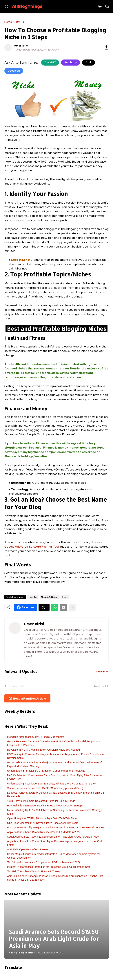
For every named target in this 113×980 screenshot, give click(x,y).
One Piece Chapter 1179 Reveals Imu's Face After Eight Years (43, 823)
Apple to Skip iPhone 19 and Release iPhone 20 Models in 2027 (44, 832)
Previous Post (15, 686)
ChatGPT (50, 62)
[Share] (105, 48)
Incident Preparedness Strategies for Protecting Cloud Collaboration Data (49, 867)
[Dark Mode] (100, 7)
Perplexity (71, 62)
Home (8, 22)
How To (19, 22)
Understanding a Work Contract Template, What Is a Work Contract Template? (52, 784)
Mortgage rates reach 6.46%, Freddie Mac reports (36, 737)
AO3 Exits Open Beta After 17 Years (28, 849)
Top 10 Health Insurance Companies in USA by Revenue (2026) (43, 862)
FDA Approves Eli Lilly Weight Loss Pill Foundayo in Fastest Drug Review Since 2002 (56, 827)
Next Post (100, 686)
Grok (89, 62)
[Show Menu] (6, 7)
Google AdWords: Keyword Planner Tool (32, 546)
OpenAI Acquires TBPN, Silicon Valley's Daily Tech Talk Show (42, 818)
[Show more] (72, 607)
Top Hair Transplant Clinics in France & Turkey (34, 871)
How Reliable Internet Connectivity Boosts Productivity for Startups (45, 806)
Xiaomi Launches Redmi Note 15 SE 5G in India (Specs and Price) (45, 788)
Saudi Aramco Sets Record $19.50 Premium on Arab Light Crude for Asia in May (53, 837)
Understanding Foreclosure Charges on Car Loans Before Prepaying (46, 771)
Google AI (14, 71)
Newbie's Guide (49, 597)
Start (65, 597)
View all (100, 672)
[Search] (107, 7)
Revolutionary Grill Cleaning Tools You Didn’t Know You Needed (43, 750)
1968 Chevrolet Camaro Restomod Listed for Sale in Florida (41, 801)
